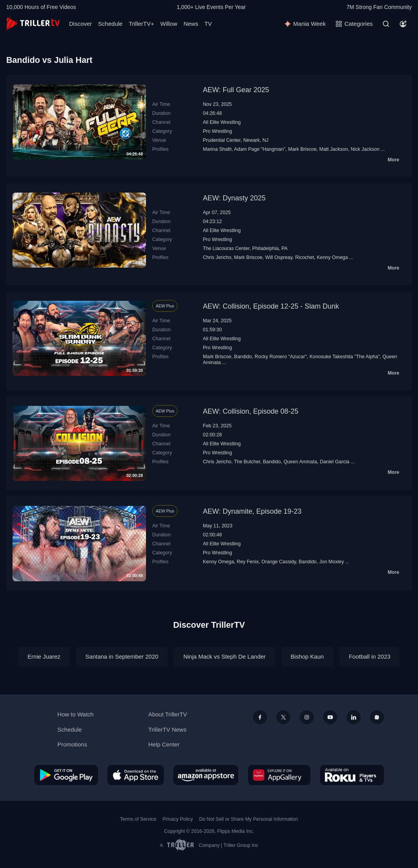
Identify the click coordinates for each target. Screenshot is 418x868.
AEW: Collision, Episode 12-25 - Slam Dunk (271, 306)
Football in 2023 (370, 656)
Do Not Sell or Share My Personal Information (248, 819)
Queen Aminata (300, 462)
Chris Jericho (217, 257)
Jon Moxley (332, 562)
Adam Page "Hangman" (260, 149)
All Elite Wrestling (222, 122)
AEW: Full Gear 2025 (236, 90)
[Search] (386, 24)
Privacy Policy (178, 819)
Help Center (164, 744)
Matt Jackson (334, 149)
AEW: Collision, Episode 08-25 (251, 411)
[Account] (403, 24)
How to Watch (76, 714)
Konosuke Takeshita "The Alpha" (345, 357)
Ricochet (305, 257)
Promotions (72, 744)
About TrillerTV (168, 714)
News (191, 24)
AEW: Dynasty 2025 (234, 198)
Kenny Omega (333, 257)
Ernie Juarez (44, 656)
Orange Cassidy (279, 562)
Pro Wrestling (218, 131)
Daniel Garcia (334, 462)
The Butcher (247, 462)
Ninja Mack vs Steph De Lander (225, 656)
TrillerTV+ (141, 24)
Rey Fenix (248, 562)
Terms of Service (138, 819)
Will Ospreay (279, 257)
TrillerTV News (167, 730)
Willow (169, 24)
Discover (80, 24)
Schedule (110, 24)
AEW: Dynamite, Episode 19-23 (252, 511)
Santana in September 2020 (122, 656)
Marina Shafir (217, 149)
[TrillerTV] (33, 24)
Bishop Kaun (307, 656)
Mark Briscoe (302, 149)
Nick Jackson (365, 149)
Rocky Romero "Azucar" (281, 357)
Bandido (243, 357)
